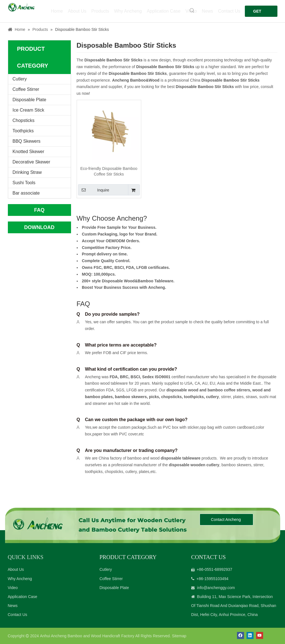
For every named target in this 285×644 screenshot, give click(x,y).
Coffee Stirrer (26, 89)
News (13, 606)
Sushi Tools (24, 183)
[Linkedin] (250, 635)
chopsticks (171, 397)
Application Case (23, 597)
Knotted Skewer (28, 152)
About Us (16, 569)
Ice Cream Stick (28, 110)
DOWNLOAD (39, 227)
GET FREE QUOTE (260, 13)
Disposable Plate (29, 100)
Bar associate (26, 193)
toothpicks (194, 397)
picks (154, 397)
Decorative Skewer (31, 162)
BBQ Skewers (27, 141)
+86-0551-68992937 (215, 569)
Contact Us (18, 615)
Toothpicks (23, 131)
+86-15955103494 (213, 579)
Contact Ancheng (226, 520)
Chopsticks (24, 120)
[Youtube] (260, 635)
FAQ (39, 210)
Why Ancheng (20, 579)
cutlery (213, 397)
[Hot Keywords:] (192, 11)
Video (13, 588)
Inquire (94, 190)
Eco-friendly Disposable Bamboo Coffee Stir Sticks (109, 171)
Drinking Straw (27, 172)
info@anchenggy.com (216, 588)
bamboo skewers (131, 397)
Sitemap (179, 636)
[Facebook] (240, 635)
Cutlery (20, 79)
